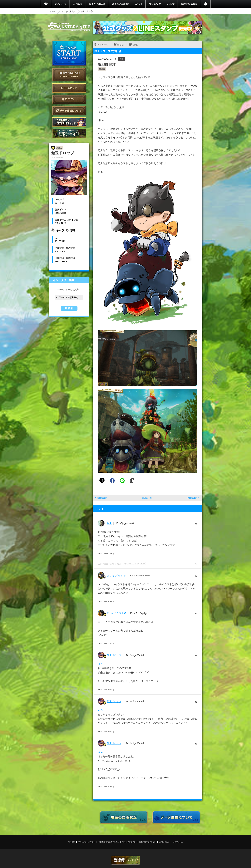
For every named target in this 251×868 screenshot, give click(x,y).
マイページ (60, 4)
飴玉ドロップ (114, 655)
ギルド (139, 4)
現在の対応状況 (189, 4)
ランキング (155, 4)
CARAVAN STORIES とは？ (69, 122)
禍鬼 (109, 523)
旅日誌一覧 (147, 498)
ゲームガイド (69, 133)
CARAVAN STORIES (126, 860)
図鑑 (135, 45)
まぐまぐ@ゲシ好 (116, 575)
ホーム (53, 11)
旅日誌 (121, 45)
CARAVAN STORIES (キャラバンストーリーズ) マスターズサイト (69, 27)
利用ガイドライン (129, 842)
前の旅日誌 (102, 498)
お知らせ (78, 4)
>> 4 (100, 752)
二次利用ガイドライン (148, 842)
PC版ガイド (69, 88)
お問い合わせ (164, 842)
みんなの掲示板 (97, 4)
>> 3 (100, 710)
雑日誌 (102, 69)
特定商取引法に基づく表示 (109, 842)
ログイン (69, 99)
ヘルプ (171, 4)
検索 (70, 308)
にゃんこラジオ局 (116, 613)
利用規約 (72, 842)
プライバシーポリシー (87, 842)
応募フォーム (178, 842)
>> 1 (100, 664)
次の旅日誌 (192, 498)
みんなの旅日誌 (120, 4)
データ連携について (69, 111)
